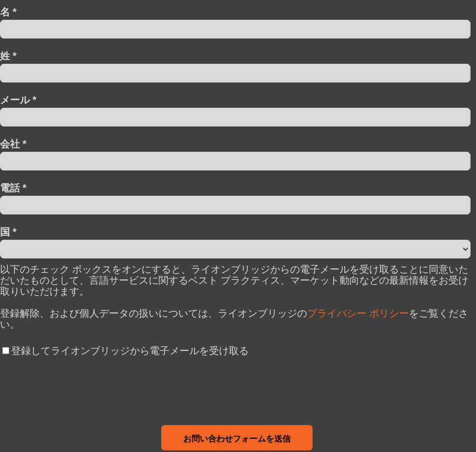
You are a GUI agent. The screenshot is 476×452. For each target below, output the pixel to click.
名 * (8, 12)
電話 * (13, 188)
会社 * (13, 144)
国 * (8, 232)
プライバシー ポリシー (358, 313)
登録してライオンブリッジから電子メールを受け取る (130, 351)
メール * (18, 100)
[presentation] (84, 388)
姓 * (8, 56)
